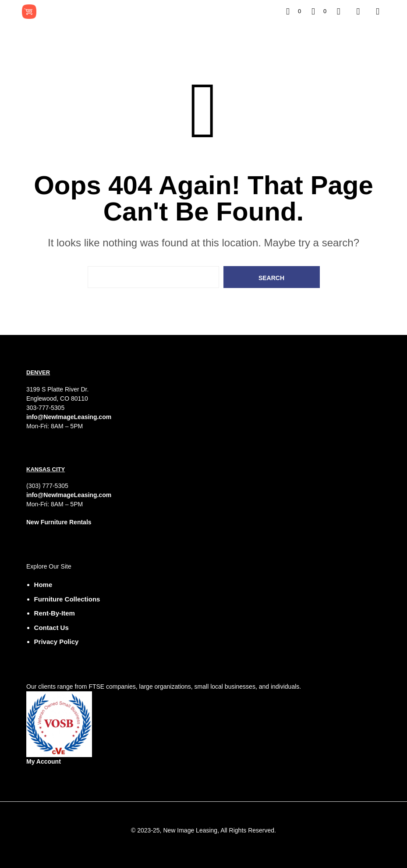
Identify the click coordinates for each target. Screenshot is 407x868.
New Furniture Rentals (59, 522)
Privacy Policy (57, 642)
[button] (294, 11)
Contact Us (51, 628)
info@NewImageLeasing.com (69, 417)
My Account (44, 761)
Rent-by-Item (55, 613)
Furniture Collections (67, 599)
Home (43, 585)
